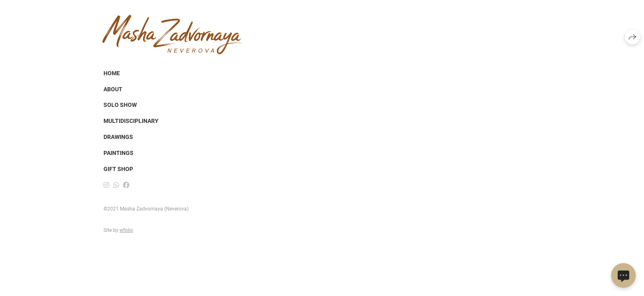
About (113, 89)
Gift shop (118, 169)
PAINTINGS (118, 153)
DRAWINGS (118, 137)
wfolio (126, 230)
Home (112, 73)
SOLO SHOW (120, 105)
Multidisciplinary (131, 121)
